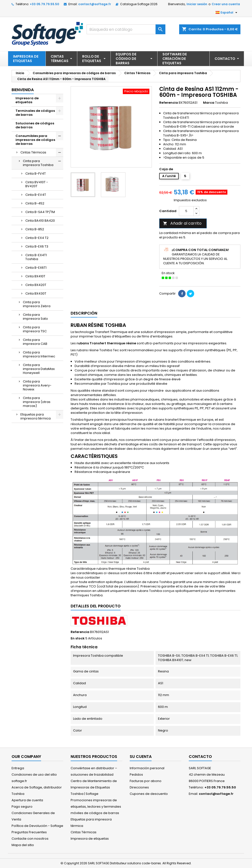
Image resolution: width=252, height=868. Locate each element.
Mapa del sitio (23, 845)
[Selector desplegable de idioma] (227, 13)
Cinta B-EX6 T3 (37, 246)
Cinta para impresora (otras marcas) (37, 402)
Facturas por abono (146, 781)
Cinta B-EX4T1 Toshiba (36, 257)
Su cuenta (141, 757)
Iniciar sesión (197, 4)
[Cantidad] (186, 211)
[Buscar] (126, 29)
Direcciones (139, 787)
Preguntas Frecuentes (29, 832)
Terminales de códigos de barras (35, 113)
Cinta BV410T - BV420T (37, 184)
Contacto (200, 757)
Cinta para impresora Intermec (39, 354)
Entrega (18, 768)
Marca (209, 103)
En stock (78, 638)
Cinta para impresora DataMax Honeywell (39, 369)
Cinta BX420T (36, 285)
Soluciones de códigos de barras (35, 125)
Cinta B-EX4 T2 (37, 238)
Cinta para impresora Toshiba (38, 163)
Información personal (147, 768)
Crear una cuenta (226, 4)
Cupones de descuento (149, 794)
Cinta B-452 (35, 203)
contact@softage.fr (95, 4)
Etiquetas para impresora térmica (36, 416)
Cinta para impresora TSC (35, 329)
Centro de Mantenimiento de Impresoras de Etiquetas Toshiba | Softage (94, 787)
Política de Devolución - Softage (37, 826)
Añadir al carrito (182, 223)
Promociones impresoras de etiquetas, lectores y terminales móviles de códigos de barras (96, 807)
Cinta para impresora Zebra (37, 304)
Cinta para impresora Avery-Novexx (37, 385)
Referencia (169, 103)
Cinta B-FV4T (36, 174)
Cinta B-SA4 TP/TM (40, 212)
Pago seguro (22, 807)
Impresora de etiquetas (27, 100)
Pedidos (136, 775)
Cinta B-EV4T (36, 195)
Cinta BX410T (35, 276)
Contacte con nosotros (30, 839)
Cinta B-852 (35, 229)
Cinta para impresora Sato (35, 317)
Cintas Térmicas (33, 152)
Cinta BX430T (36, 293)
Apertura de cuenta (27, 800)
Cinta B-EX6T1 (36, 268)
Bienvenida (23, 90)
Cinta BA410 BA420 (40, 221)
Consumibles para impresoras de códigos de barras (35, 140)
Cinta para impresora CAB (35, 342)
